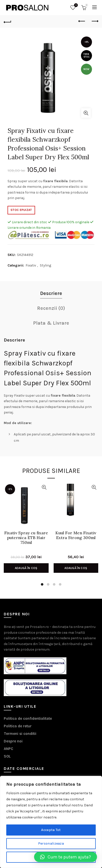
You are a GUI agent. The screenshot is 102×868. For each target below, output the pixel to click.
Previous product (82, 21)
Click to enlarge (86, 113)
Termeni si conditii (20, 734)
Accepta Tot (51, 830)
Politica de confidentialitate (28, 719)
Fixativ (31, 265)
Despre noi (13, 741)
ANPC (9, 749)
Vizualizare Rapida (44, 487)
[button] (66, 857)
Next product (95, 21)
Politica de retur (18, 726)
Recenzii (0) (51, 308)
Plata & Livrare (51, 323)
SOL (7, 756)
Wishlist (76, 5)
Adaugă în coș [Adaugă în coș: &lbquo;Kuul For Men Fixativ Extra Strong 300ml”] (76, 568)
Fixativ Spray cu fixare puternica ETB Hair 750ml (26, 538)
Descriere (51, 293)
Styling (45, 265)
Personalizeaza (51, 843)
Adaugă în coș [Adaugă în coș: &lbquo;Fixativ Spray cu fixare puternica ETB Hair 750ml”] (26, 568)
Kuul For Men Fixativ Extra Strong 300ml (76, 535)
